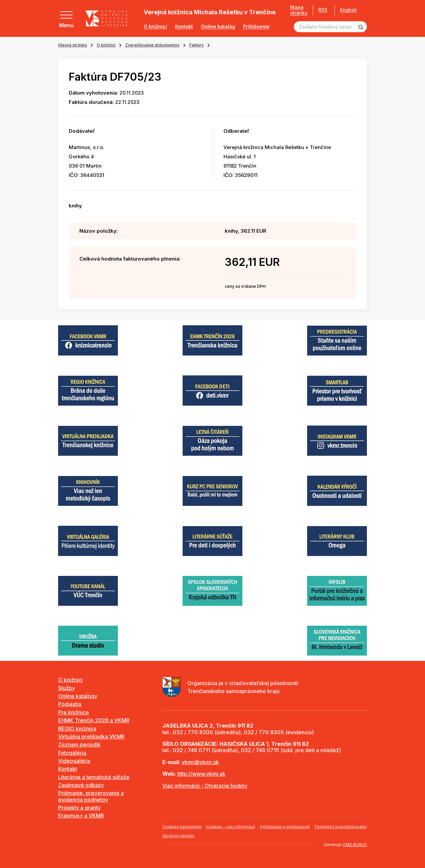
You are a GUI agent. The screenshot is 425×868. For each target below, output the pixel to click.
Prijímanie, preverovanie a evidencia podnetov (91, 796)
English (348, 10)
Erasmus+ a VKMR (81, 816)
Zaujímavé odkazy (81, 785)
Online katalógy (78, 696)
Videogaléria (74, 761)
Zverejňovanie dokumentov (152, 45)
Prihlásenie (256, 27)
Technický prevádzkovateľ (340, 827)
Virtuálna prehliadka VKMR (91, 737)
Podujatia (70, 704)
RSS (323, 10)
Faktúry (197, 45)
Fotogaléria (72, 753)
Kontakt (184, 27)
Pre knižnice (74, 712)
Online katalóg (218, 27)
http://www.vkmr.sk (201, 774)
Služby (67, 688)
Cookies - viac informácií (230, 827)
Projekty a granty (79, 808)
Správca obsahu (178, 836)
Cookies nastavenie (182, 827)
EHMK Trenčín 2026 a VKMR (94, 720)
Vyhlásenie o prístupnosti (285, 827)
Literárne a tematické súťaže (94, 777)
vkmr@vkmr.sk (200, 762)
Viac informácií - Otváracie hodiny (205, 786)
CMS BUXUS (355, 845)
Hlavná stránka (73, 45)
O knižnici (155, 27)
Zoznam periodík (79, 745)
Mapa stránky (299, 10)
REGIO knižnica (77, 729)
